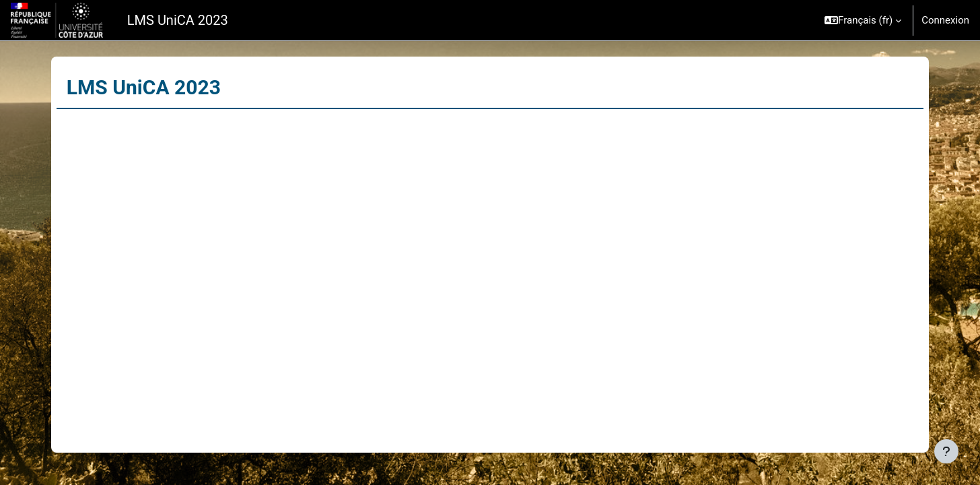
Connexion (945, 20)
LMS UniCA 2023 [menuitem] (178, 20)
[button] (863, 20)
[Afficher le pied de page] (946, 451)
